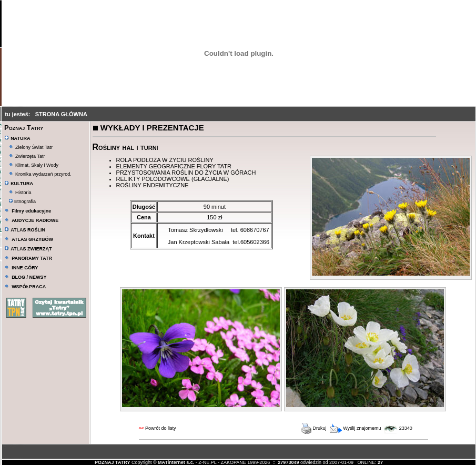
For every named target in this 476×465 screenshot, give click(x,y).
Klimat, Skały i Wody (37, 165)
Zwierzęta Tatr (30, 156)
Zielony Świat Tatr (34, 147)
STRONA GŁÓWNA (61, 114)
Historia (23, 193)
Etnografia (22, 201)
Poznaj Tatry (24, 128)
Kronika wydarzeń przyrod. (43, 174)
